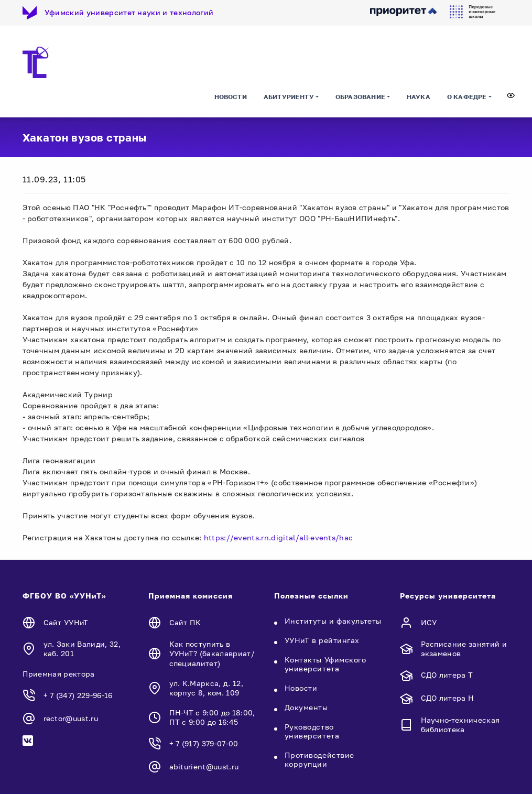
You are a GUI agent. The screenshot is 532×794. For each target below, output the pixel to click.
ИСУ (429, 622)
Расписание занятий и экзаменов (464, 649)
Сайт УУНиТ (66, 622)
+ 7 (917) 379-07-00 (204, 743)
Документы (306, 707)
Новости (231, 97)
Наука (419, 97)
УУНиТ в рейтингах (322, 640)
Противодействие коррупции (319, 759)
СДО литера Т (447, 675)
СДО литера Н (448, 698)
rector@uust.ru (71, 718)
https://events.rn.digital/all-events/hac (279, 537)
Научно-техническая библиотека (460, 725)
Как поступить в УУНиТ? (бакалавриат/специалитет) (212, 653)
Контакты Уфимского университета (325, 664)
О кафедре (467, 97)
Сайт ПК (185, 622)
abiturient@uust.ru (204, 766)
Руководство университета (312, 731)
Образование (360, 97)
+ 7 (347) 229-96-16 (78, 695)
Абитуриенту (289, 97)
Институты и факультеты (333, 621)
